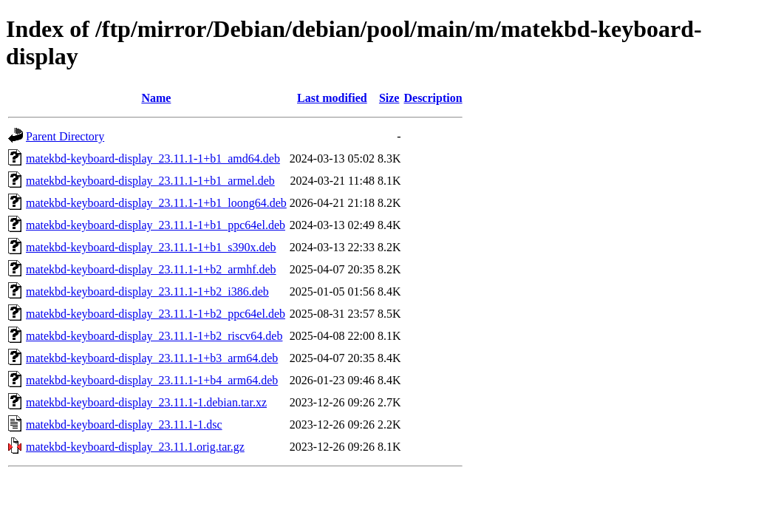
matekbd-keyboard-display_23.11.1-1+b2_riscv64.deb (154, 336)
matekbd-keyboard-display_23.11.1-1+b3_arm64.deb (152, 358)
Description (433, 98)
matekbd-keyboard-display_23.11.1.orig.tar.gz (135, 447)
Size (389, 98)
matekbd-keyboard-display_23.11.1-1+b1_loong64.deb (156, 203)
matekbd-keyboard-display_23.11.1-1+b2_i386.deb (147, 291)
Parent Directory (65, 136)
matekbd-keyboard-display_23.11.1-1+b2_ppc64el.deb (156, 314)
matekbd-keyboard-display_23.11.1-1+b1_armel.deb (150, 181)
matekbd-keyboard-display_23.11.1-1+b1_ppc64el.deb (156, 225)
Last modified (332, 98)
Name (156, 98)
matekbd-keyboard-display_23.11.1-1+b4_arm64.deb (152, 380)
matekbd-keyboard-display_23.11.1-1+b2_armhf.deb (151, 269)
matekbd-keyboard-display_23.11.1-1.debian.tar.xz (146, 402)
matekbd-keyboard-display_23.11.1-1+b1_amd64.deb (153, 158)
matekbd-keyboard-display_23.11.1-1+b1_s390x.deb (151, 247)
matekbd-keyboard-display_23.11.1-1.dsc (124, 424)
